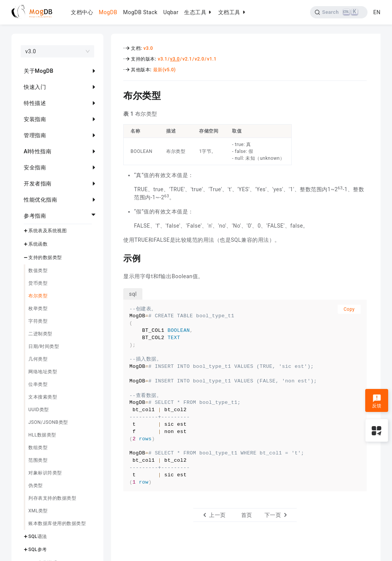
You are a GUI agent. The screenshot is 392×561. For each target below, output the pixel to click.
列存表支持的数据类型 (52, 498)
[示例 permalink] (118, 258)
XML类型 (38, 511)
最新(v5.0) (164, 70)
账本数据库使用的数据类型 (57, 523)
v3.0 (148, 48)
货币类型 (38, 283)
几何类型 (38, 359)
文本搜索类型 (43, 397)
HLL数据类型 (42, 435)
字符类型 (38, 321)
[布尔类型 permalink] (118, 95)
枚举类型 (38, 308)
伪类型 (36, 486)
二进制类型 (40, 334)
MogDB (108, 12)
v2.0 (200, 59)
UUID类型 (39, 410)
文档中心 (82, 12)
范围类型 (38, 460)
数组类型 (38, 448)
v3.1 (163, 59)
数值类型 (38, 271)
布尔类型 (38, 296)
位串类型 (38, 384)
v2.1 (187, 59)
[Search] (339, 12)
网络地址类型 (43, 372)
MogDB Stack (140, 12)
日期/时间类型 (44, 346)
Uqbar (171, 12)
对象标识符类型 (45, 473)
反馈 (377, 401)
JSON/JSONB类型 (48, 422)
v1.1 (212, 59)
